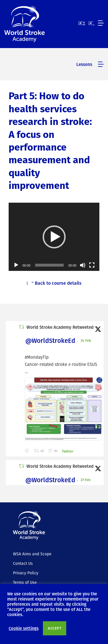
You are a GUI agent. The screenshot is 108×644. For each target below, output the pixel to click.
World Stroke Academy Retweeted (60, 327)
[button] (54, 237)
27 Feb (86, 480)
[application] (54, 237)
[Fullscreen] (92, 265)
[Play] (16, 265)
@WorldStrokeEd (50, 340)
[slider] (50, 265)
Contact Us (23, 563)
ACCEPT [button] (55, 628)
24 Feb (86, 340)
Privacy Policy (26, 573)
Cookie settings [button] (24, 628)
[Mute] (83, 265)
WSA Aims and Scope (32, 554)
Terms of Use (25, 582)
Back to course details (54, 283)
